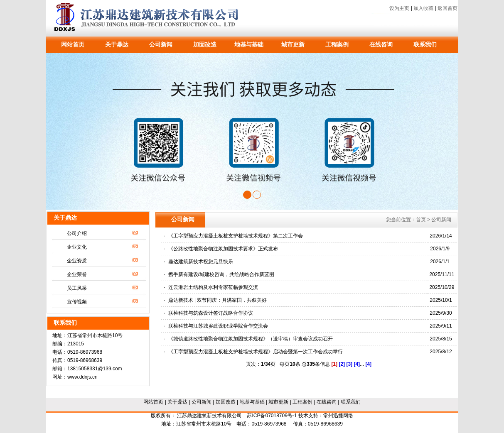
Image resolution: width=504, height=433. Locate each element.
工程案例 (337, 45)
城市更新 (293, 45)
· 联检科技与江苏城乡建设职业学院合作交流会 (216, 326)
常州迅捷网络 (338, 416)
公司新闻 (161, 45)
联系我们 (425, 45)
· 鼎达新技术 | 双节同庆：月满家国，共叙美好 (216, 300)
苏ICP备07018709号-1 (272, 416)
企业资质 (77, 261)
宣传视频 (77, 302)
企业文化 (77, 247)
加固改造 (205, 45)
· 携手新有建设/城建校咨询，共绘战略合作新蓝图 (219, 274)
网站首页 (73, 45)
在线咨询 (381, 45)
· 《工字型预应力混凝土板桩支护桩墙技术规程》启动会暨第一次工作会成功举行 (253, 352)
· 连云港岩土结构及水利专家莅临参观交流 (211, 287)
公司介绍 (77, 233)
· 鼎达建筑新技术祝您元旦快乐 (199, 262)
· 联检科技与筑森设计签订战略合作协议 (209, 313)
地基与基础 (249, 45)
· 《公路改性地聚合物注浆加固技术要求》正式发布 (221, 249)
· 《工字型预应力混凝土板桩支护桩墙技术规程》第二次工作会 (234, 236)
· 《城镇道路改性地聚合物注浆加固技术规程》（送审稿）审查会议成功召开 (248, 339)
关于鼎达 (117, 45)
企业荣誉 (77, 274)
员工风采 (77, 288)
